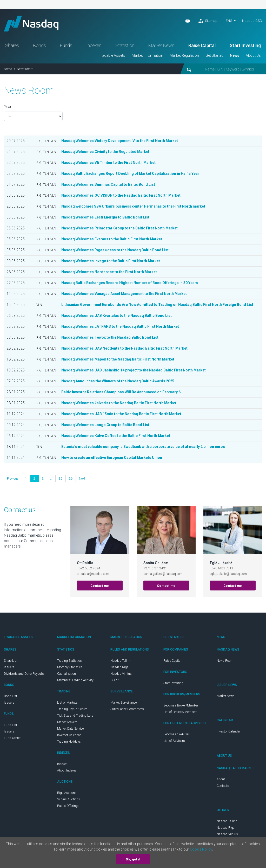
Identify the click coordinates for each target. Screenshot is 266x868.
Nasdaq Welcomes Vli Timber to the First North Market (109, 163)
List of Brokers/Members (180, 712)
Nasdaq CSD (252, 21)
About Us (253, 55)
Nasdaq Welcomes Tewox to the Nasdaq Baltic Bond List (110, 337)
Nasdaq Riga (119, 667)
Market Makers (67, 722)
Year (8, 107)
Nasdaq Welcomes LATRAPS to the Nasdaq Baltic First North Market (120, 326)
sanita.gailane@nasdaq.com (163, 574)
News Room (225, 661)
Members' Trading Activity (75, 680)
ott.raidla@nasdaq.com (93, 574)
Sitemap (208, 21)
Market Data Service (70, 729)
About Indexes (67, 770)
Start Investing (245, 45)
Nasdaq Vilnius (121, 674)
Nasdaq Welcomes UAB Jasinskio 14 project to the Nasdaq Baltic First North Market (134, 370)
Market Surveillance (124, 703)
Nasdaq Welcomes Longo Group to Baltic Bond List (105, 425)
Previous (13, 479)
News (235, 55)
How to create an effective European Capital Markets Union (112, 458)
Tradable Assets (112, 55)
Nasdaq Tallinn (121, 661)
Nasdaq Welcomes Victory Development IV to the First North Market (120, 141)
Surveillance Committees (127, 709)
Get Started (214, 55)
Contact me (100, 586)
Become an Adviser (176, 734)
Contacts (223, 786)
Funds (66, 45)
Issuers (9, 667)
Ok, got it (133, 859)
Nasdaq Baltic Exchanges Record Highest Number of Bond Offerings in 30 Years (130, 283)
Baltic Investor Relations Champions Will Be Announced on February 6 (121, 392)
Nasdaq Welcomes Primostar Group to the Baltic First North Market (120, 228)
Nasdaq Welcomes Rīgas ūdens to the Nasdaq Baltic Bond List (115, 250)
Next (82, 479)
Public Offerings (68, 806)
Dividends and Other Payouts (24, 674)
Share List (11, 661)
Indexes (94, 45)
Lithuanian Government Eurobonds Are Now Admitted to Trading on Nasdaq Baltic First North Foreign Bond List (157, 305)
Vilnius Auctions (69, 799)
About (221, 779)
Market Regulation (184, 55)
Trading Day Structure (72, 709)
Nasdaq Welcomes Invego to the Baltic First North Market (111, 261)
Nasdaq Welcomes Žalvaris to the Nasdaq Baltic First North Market (119, 403)
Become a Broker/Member (181, 705)
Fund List (11, 725)
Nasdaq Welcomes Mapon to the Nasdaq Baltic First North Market (118, 359)
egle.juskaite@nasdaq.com (228, 574)
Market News (161, 45)
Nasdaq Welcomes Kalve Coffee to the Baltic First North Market (116, 436)
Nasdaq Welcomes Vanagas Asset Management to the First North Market (124, 294)
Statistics (125, 45)
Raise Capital (202, 45)
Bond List (11, 696)
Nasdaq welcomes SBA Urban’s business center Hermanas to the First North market (133, 206)
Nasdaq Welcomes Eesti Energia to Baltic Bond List (105, 217)
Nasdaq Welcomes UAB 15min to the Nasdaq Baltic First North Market (121, 414)
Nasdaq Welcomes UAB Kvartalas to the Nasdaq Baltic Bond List (117, 316)
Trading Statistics (69, 661)
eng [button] (229, 21)
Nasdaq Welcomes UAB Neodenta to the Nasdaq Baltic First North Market (125, 348)
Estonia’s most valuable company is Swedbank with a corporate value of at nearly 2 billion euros (143, 447)
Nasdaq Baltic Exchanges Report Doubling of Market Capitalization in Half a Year (130, 173)
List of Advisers (174, 741)
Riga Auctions (67, 793)
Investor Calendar (69, 735)
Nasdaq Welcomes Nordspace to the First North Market (109, 272)
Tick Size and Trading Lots (75, 716)
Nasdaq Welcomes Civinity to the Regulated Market (105, 152)
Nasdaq (31, 24)
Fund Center (12, 738)
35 (61, 479)
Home (8, 69)
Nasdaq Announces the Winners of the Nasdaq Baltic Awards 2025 (118, 381)
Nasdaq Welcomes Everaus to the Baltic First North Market (112, 239)
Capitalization (66, 674)
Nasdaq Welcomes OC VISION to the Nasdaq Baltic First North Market (121, 195)
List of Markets (67, 703)
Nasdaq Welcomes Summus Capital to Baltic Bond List (108, 184)
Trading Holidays (69, 742)
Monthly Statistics (70, 667)
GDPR (115, 680)
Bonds (39, 45)
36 (71, 479)
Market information (147, 55)
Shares (12, 45)
